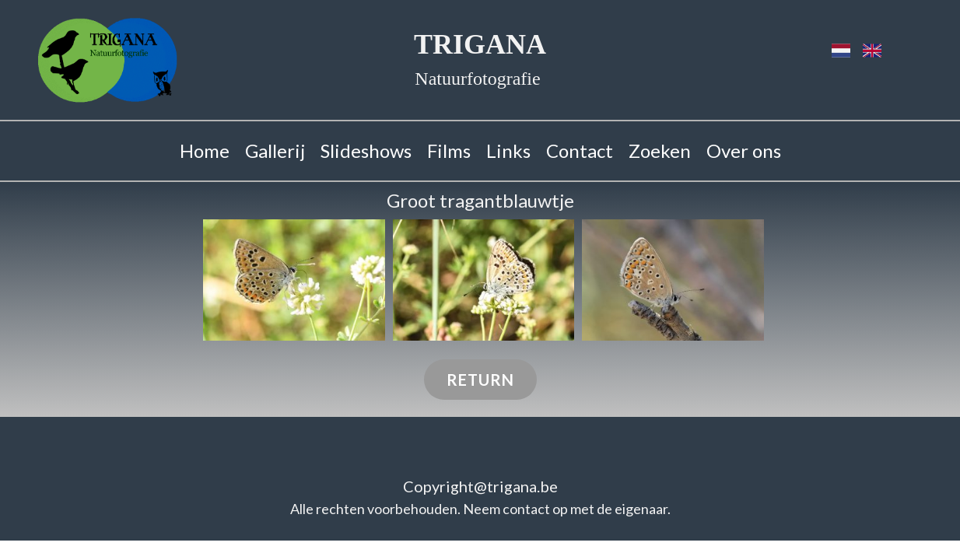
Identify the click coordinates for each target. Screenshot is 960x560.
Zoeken (660, 150)
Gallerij (275, 150)
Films (449, 150)
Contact (580, 150)
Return (480, 380)
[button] (294, 280)
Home (205, 150)
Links (508, 150)
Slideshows (366, 150)
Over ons (744, 150)
